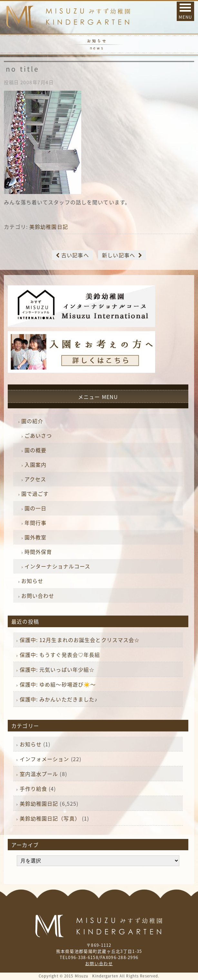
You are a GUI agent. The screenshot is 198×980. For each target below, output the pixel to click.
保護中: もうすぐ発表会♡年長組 (60, 655)
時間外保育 (38, 552)
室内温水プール (39, 774)
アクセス (35, 479)
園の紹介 (32, 421)
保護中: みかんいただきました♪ (59, 699)
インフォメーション (45, 759)
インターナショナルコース (57, 566)
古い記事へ (75, 255)
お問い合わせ (38, 596)
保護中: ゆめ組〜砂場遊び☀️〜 (58, 684)
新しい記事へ (119, 255)
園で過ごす (35, 494)
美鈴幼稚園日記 (49, 227)
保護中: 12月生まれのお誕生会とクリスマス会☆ (80, 640)
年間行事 (35, 523)
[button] (185, 11)
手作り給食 (34, 789)
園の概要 (35, 450)
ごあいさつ (38, 435)
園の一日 (35, 508)
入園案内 (35, 464)
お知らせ (32, 581)
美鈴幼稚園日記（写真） (50, 818)
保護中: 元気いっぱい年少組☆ (57, 669)
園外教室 (35, 537)
